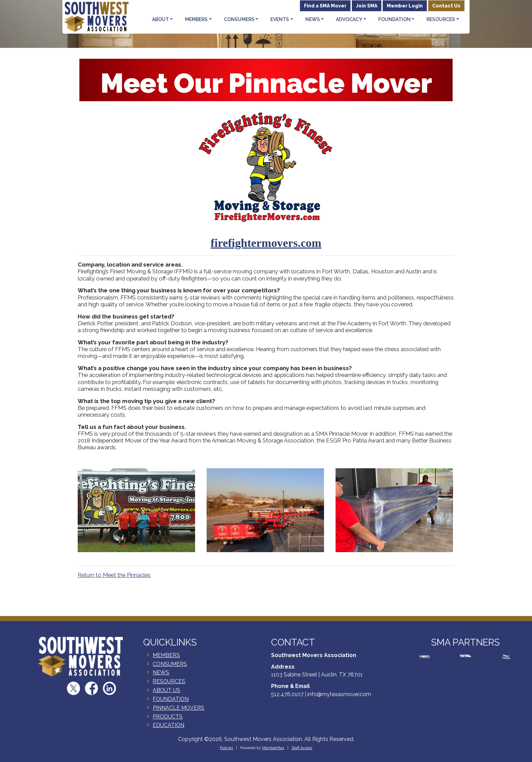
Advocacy (349, 19)
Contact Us (446, 6)
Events (280, 19)
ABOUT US (166, 690)
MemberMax (273, 748)
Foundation (394, 19)
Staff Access (302, 748)
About (160, 19)
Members (196, 19)
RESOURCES (169, 681)
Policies (226, 748)
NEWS (161, 673)
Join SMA (367, 6)
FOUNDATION (171, 699)
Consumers (239, 19)
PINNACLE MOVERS (178, 708)
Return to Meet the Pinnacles (114, 575)
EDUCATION (168, 725)
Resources (441, 19)
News (313, 19)
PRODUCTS (168, 717)
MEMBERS (166, 655)
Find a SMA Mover (325, 6)
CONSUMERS (170, 664)
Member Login (405, 6)
